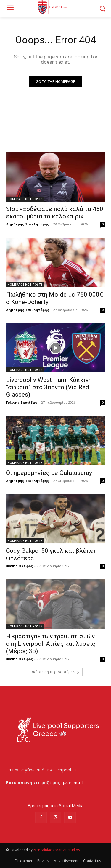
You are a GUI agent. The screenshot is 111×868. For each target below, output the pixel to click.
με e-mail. (73, 783)
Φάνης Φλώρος (19, 566)
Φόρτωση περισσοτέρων (56, 672)
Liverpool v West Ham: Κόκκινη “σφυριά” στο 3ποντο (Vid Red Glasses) (49, 387)
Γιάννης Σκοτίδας (21, 402)
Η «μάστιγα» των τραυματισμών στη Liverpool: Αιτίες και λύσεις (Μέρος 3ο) (51, 644)
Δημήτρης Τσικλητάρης (28, 224)
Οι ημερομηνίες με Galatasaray (49, 473)
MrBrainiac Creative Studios (57, 850)
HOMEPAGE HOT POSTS (25, 199)
